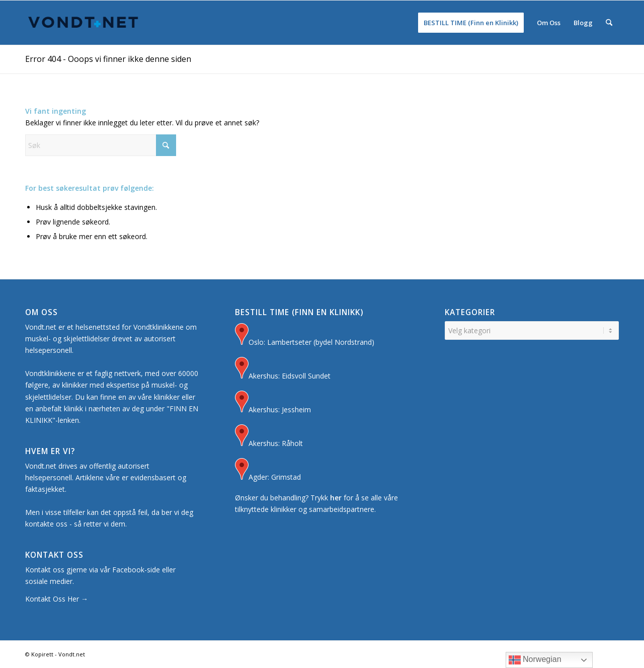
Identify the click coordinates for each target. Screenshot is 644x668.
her (336, 498)
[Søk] (609, 23)
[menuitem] (471, 23)
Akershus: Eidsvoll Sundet (283, 369)
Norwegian (535, 660)
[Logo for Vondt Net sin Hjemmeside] (84, 23)
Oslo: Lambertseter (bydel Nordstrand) (305, 336)
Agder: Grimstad (268, 470)
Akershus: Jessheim (273, 403)
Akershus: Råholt (269, 437)
